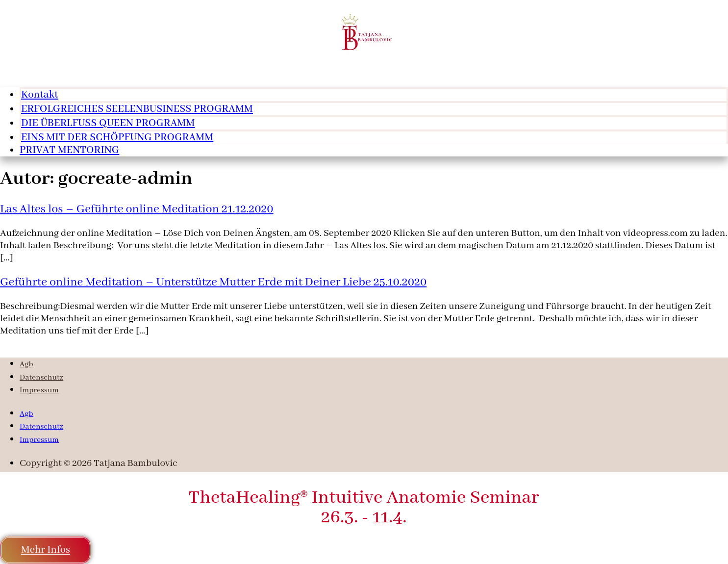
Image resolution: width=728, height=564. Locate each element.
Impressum (39, 390)
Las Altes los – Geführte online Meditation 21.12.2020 (137, 209)
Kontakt (40, 95)
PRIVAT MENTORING (69, 150)
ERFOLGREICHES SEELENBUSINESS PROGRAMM (137, 109)
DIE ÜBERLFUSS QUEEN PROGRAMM (108, 123)
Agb (26, 364)
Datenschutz (41, 378)
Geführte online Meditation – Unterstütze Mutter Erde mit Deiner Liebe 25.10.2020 (213, 282)
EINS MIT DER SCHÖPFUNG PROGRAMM (117, 138)
